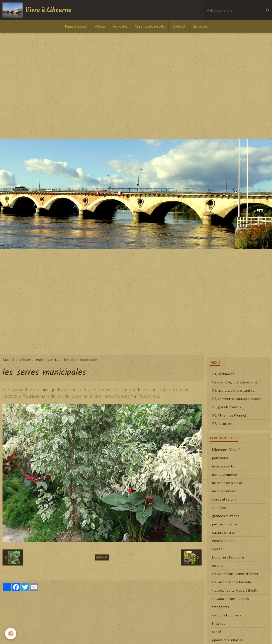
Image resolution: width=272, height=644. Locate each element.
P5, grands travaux (227, 407)
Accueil (8, 359)
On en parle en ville (150, 26)
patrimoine (220, 458)
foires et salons (224, 499)
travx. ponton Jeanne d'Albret (235, 574)
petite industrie (224, 524)
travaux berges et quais (231, 598)
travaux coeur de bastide (232, 582)
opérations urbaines (228, 640)
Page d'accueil (76, 26)
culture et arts (223, 532)
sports (217, 549)
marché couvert (224, 491)
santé (217, 632)
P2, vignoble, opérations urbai (235, 382)
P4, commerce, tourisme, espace (237, 399)
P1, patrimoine (223, 374)
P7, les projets (223, 423)
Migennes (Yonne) (226, 450)
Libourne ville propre (228, 557)
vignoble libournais (227, 615)
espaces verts (47, 359)
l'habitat (218, 623)
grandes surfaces (226, 516)
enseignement (223, 541)
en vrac (218, 565)
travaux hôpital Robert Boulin (235, 590)
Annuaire (120, 26)
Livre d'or (200, 26)
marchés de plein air (228, 483)
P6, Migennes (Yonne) (229, 415)
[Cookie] (11, 634)
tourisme (219, 507)
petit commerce (224, 474)
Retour (102, 557)
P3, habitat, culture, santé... (233, 390)
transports (220, 607)
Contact (179, 26)
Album (100, 26)
